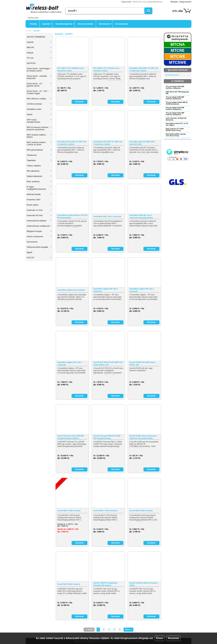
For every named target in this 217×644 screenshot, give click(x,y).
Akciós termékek (85, 24)
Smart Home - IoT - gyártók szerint (39, 85)
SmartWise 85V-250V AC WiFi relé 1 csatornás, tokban (144, 69)
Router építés (39, 205)
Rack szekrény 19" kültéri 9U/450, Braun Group (175, 130)
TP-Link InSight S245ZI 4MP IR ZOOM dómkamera (177, 103)
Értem (160, 638)
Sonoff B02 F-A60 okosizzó (69, 511)
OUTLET (39, 258)
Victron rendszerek (39, 236)
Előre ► (128, 630)
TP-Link (39, 58)
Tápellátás (39, 160)
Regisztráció (186, 2)
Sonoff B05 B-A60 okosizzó (141, 511)
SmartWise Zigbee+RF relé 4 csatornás (70, 364)
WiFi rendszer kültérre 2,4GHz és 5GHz (39, 143)
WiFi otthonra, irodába (39, 99)
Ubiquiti (39, 53)
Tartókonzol (39, 155)
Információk (105, 24)
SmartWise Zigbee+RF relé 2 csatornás (142, 290)
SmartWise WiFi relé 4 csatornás (107, 217)
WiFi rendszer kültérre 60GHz (39, 136)
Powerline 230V (34, 200)
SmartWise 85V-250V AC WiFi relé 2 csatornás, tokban (72, 143)
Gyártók (47, 24)
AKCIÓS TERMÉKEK (36, 37)
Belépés (174, 2)
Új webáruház (122, 24)
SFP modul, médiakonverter (39, 121)
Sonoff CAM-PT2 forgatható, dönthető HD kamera (105, 584)
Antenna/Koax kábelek (39, 221)
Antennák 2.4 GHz (39, 210)
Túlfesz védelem (34, 166)
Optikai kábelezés (39, 176)
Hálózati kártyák (39, 194)
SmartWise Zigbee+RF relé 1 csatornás (105, 290)
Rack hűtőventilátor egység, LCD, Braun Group (176, 135)
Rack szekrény (39, 181)
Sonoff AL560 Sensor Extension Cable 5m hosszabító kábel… (143, 437)
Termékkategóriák (65, 24)
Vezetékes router (39, 109)
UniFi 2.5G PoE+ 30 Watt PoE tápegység (176, 119)
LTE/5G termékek (39, 104)
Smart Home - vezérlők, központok (39, 77)
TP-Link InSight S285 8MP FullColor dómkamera (175, 98)
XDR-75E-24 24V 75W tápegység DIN (177, 93)
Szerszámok (32, 242)
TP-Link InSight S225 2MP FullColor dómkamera (175, 114)
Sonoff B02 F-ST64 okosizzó (105, 511)
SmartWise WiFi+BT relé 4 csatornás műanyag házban (141, 217)
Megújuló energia (39, 231)
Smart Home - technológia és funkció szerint (39, 70)
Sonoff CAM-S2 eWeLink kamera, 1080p (143, 584)
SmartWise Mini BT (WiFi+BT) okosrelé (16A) (142, 143)
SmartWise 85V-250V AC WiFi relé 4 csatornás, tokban (108, 143)
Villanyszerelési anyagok (39, 247)
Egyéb (29, 252)
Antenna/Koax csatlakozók (39, 226)
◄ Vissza (89, 630)
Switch (39, 114)
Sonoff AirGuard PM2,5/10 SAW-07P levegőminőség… (107, 437)
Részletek (173, 638)
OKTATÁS (31, 63)
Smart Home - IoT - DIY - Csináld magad (39, 92)
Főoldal (33, 24)
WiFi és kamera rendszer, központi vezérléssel (39, 128)
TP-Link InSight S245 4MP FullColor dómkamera (175, 108)
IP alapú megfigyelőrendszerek (39, 188)
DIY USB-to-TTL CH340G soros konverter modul (71, 69)
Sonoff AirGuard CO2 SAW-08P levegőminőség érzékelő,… (71, 437)
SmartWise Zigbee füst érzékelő (71, 290)
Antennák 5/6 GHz (39, 215)
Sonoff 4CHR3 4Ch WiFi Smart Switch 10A (142, 364)
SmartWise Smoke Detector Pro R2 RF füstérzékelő (72, 217)
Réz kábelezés (39, 171)
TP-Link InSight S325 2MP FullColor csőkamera (175, 87)
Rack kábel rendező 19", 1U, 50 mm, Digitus (177, 124)
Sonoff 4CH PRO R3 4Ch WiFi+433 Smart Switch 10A (108, 364)
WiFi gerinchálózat (39, 150)
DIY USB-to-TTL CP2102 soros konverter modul (106, 69)
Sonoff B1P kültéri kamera (69, 584)
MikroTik (39, 47)
